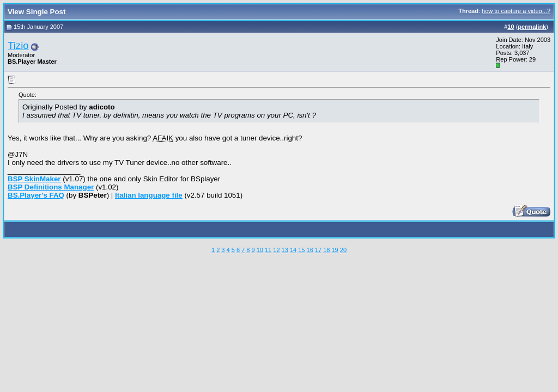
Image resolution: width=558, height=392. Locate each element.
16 (310, 250)
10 (260, 250)
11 (268, 250)
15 (301, 250)
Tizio (18, 45)
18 (326, 250)
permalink (532, 27)
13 (285, 250)
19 (335, 250)
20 (343, 250)
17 (318, 250)
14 (293, 250)
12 (276, 250)
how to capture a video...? (516, 11)
